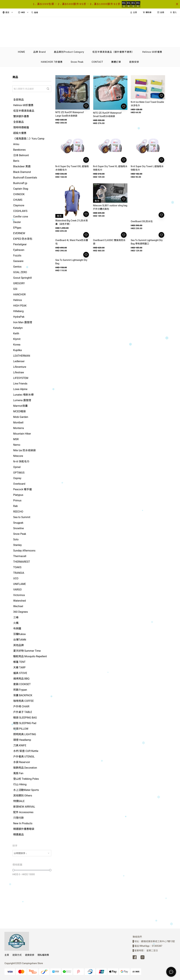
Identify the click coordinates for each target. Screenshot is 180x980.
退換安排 (30, 955)
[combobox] (32, 853)
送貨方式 (17, 955)
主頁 (7, 955)
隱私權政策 (43, 955)
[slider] (13, 870)
